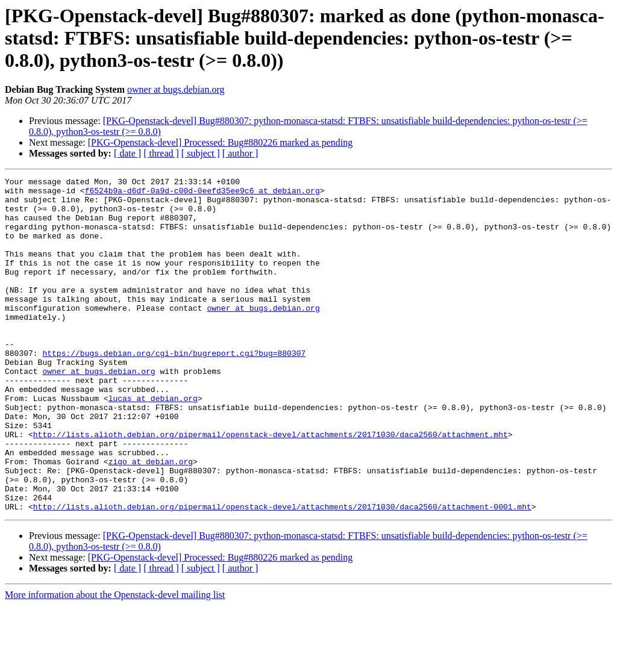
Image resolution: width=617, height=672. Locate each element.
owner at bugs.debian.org (176, 89)
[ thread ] (161, 153)
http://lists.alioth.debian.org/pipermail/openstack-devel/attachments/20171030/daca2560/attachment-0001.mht (282, 573)
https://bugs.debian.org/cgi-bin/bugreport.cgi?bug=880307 (174, 389)
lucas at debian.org (153, 443)
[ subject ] (201, 153)
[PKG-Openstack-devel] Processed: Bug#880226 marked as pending (220, 142)
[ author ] (240, 153)
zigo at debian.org (151, 519)
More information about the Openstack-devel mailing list (115, 661)
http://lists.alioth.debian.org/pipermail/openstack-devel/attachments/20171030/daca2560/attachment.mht (271, 487)
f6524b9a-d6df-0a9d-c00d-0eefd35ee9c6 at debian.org (202, 194)
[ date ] (127, 153)
